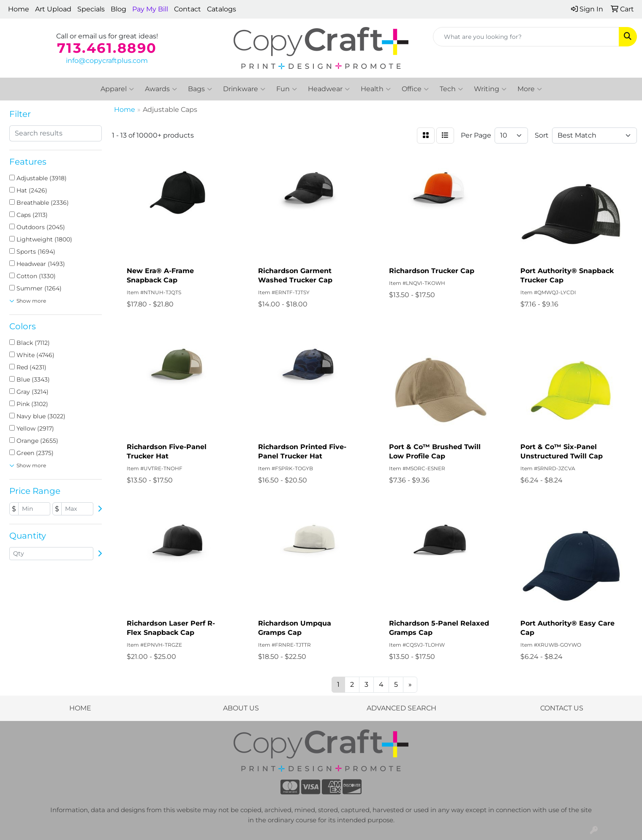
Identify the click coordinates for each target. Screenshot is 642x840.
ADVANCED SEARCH (401, 708)
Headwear (329, 89)
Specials (91, 9)
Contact (188, 9)
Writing (490, 89)
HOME (80, 708)
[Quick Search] (526, 37)
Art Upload (53, 9)
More (530, 89)
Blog (118, 9)
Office (415, 89)
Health (376, 89)
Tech (451, 89)
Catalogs (222, 9)
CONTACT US (562, 708)
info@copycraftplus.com (107, 61)
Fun (287, 89)
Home (19, 9)
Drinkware (244, 89)
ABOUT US (241, 708)
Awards (161, 89)
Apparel (117, 89)
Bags (200, 89)
